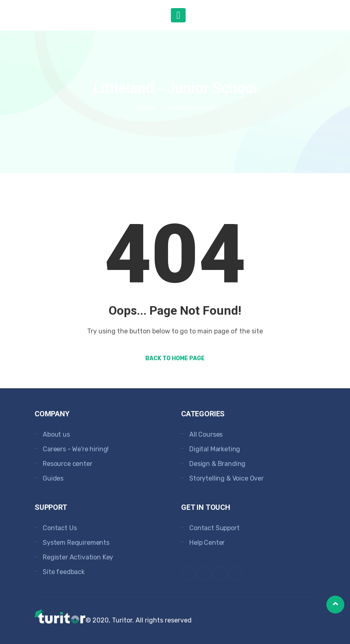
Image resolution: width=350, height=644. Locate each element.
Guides (53, 478)
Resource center (68, 464)
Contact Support (214, 528)
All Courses (206, 434)
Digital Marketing (215, 449)
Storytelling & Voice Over (226, 478)
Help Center (207, 543)
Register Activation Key (78, 557)
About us (56, 434)
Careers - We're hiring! (76, 449)
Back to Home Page (175, 358)
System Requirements (76, 543)
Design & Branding (217, 464)
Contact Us (60, 528)
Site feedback (64, 572)
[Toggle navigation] (178, 15)
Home (145, 107)
